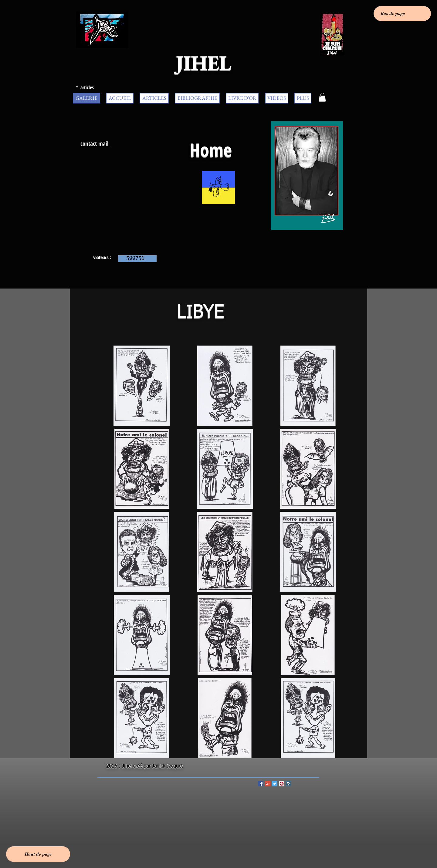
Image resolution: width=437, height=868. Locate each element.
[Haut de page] (38, 854)
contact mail (95, 144)
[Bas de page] (402, 14)
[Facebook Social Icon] (261, 784)
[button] (322, 97)
